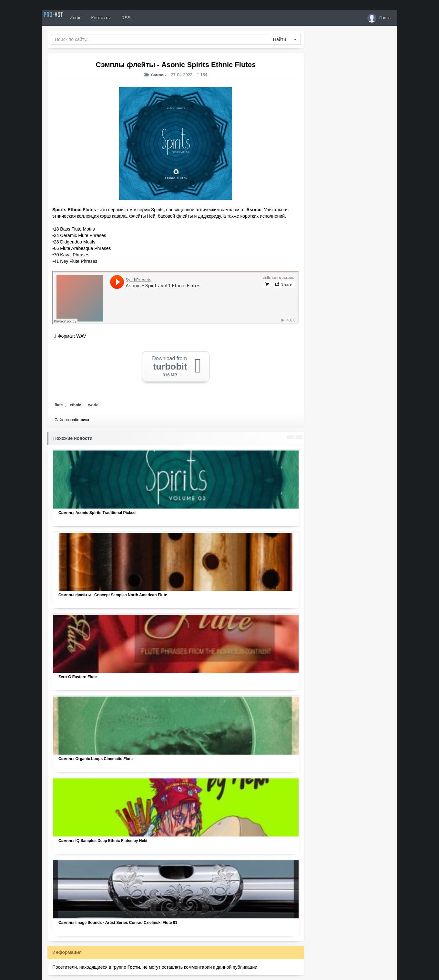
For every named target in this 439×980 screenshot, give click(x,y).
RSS (142, 18)
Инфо (92, 18)
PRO (61, 18)
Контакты (117, 18)
